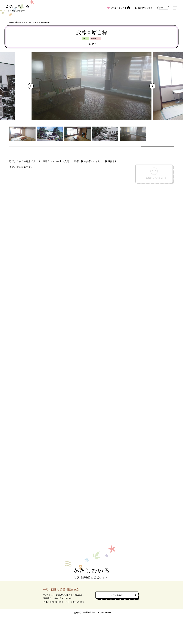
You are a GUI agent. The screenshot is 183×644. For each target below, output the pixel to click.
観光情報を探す (145, 8)
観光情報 (20, 22)
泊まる (28, 22)
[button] (31, 86)
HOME (12, 22)
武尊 (35, 22)
